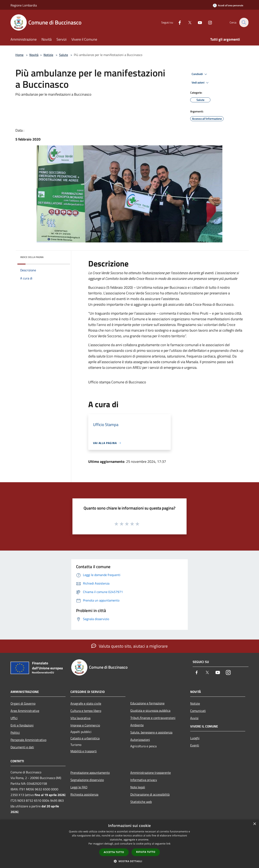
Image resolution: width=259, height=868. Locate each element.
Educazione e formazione (147, 703)
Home (19, 55)
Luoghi (195, 738)
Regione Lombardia (24, 5)
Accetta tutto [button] (114, 852)
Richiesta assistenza (84, 794)
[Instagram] (208, 22)
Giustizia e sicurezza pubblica (150, 710)
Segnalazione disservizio (87, 780)
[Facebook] (177, 22)
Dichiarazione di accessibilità (150, 794)
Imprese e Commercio (85, 725)
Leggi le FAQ (79, 787)
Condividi (200, 74)
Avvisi (194, 718)
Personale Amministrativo (28, 740)
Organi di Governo (23, 703)
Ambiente (137, 725)
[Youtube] (197, 22)
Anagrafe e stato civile (86, 703)
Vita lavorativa (80, 718)
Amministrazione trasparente (151, 773)
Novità (34, 55)
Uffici (14, 718)
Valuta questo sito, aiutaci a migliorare (129, 646)
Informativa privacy (144, 780)
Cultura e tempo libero (86, 711)
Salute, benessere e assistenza (151, 732)
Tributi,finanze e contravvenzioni (153, 718)
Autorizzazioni (140, 740)
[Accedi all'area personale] (228, 5)
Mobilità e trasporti (84, 751)
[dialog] (129, 844)
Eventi (195, 745)
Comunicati (198, 711)
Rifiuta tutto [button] (146, 852)
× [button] (254, 824)
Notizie (48, 55)
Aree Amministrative (25, 711)
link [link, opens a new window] (168, 844)
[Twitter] (187, 22)
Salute (64, 55)
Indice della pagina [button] (32, 257)
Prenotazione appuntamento (90, 773)
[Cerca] (244, 22)
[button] (129, 861)
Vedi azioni (201, 83)
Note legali (138, 787)
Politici (15, 733)
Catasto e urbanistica (85, 738)
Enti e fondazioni (22, 725)
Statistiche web (141, 802)
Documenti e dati (22, 747)
